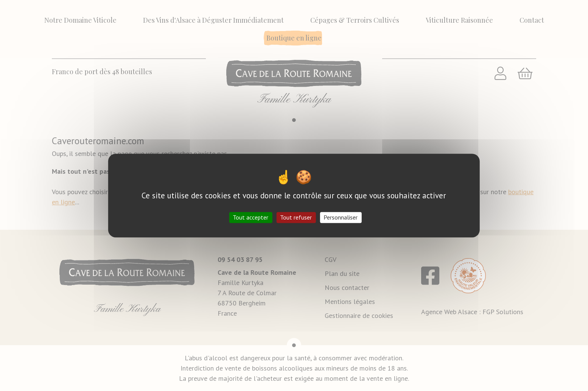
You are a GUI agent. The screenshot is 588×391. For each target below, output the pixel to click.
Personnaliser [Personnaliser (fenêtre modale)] (341, 217)
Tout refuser (296, 217)
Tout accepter (250, 217)
